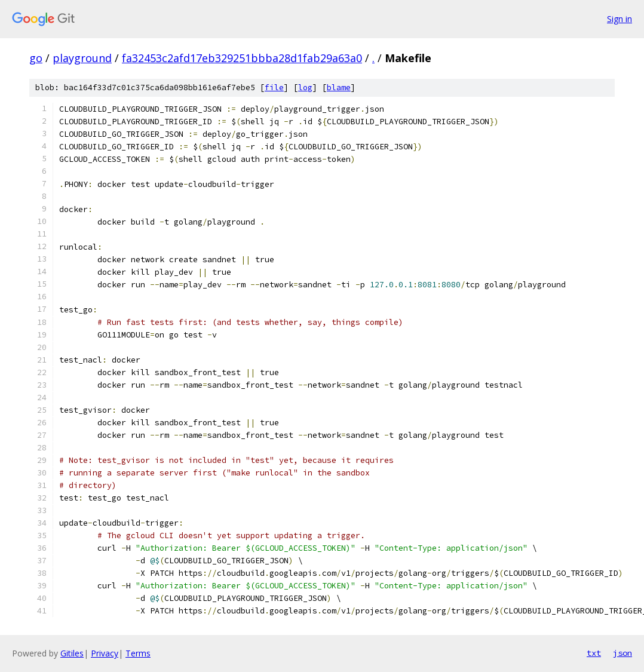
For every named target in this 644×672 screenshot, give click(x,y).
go (36, 58)
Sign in (620, 19)
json (622, 653)
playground (82, 58)
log (305, 88)
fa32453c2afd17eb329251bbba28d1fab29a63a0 (242, 58)
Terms (138, 653)
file (274, 88)
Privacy (105, 653)
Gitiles (72, 653)
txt (594, 653)
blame (339, 88)
